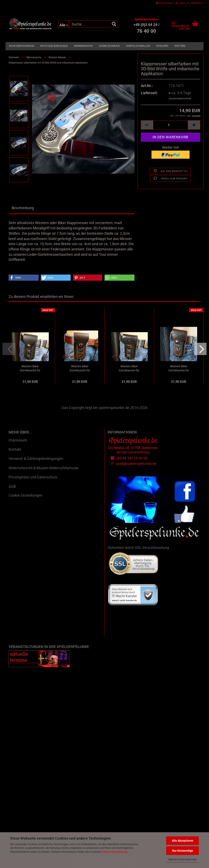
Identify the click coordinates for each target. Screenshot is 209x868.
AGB (12, 487)
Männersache (83, 46)
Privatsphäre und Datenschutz (33, 477)
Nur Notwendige (183, 851)
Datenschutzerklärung (114, 852)
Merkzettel (195, 3)
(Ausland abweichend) (180, 99)
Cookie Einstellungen (26, 495)
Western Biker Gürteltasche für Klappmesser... (30, 369)
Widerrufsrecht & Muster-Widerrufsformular (44, 468)
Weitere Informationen (182, 859)
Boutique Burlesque (54, 46)
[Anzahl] (171, 125)
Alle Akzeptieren (183, 841)
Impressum (18, 440)
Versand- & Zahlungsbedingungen (36, 459)
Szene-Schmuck (109, 46)
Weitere (180, 46)
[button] (164, 3)
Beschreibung (23, 208)
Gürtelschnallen (138, 46)
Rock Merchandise (22, 46)
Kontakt (15, 449)
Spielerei (162, 46)
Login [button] (180, 3)
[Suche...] (64, 24)
